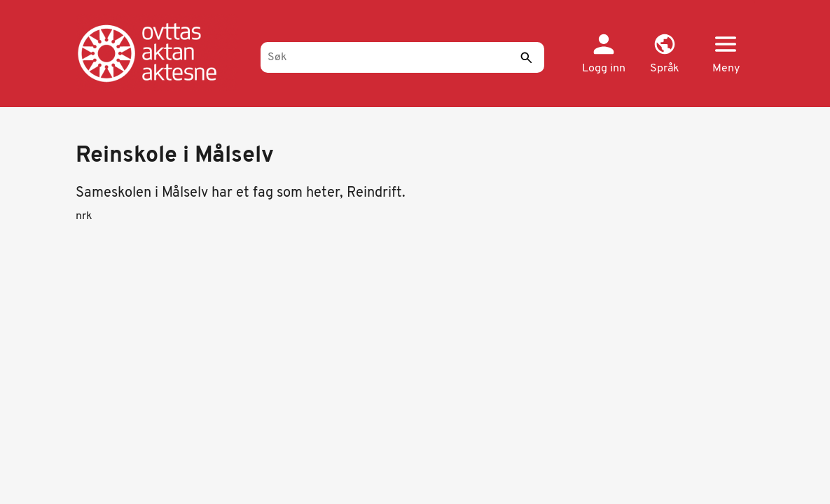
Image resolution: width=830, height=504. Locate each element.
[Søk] (402, 57)
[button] (665, 55)
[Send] (527, 57)
